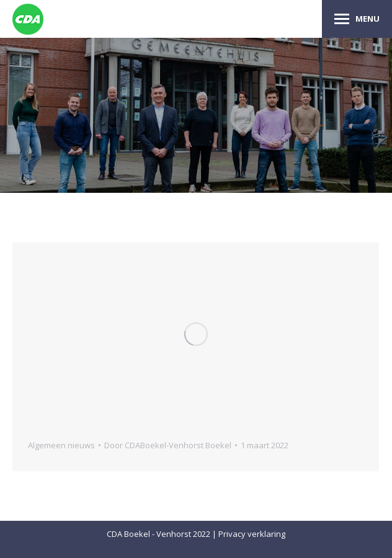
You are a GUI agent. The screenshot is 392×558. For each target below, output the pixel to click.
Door (168, 445)
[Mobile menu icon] (357, 19)
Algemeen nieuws (61, 445)
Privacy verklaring (252, 534)
